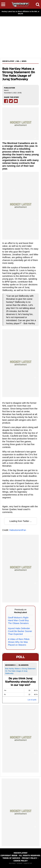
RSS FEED (12, 863)
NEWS (24, 61)
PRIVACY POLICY (30, 858)
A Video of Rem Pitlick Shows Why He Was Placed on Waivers (19, 642)
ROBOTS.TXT (28, 863)
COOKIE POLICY (21, 861)
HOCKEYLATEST (8, 61)
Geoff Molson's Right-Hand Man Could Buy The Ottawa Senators (18, 620)
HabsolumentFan (18, 530)
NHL (18, 61)
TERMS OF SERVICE (11, 858)
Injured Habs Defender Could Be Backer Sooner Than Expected (20, 631)
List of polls (32, 700)
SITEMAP (20, 863)
